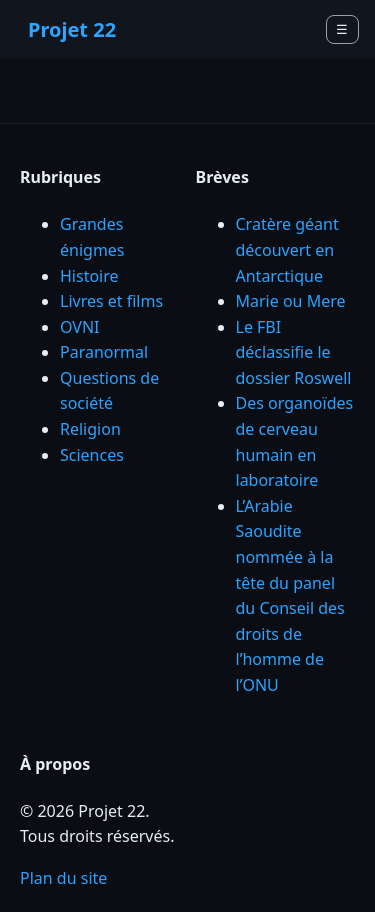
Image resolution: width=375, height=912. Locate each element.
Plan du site (63, 878)
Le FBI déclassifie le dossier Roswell (294, 352)
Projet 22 (72, 29)
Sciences (92, 455)
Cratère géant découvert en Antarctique (287, 249)
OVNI (80, 327)
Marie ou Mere (291, 301)
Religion (90, 429)
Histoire (89, 276)
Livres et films (111, 301)
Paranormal (104, 352)
